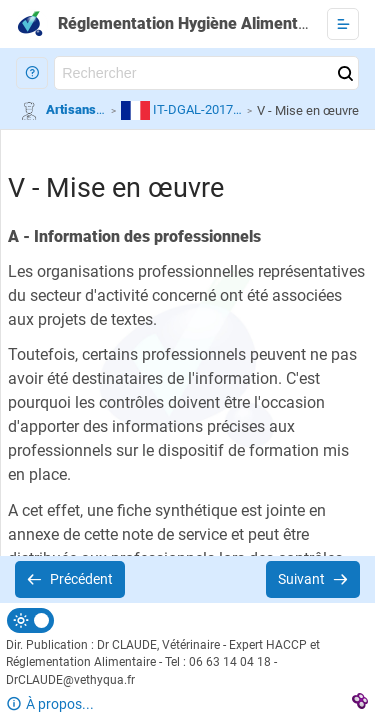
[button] (32, 73)
